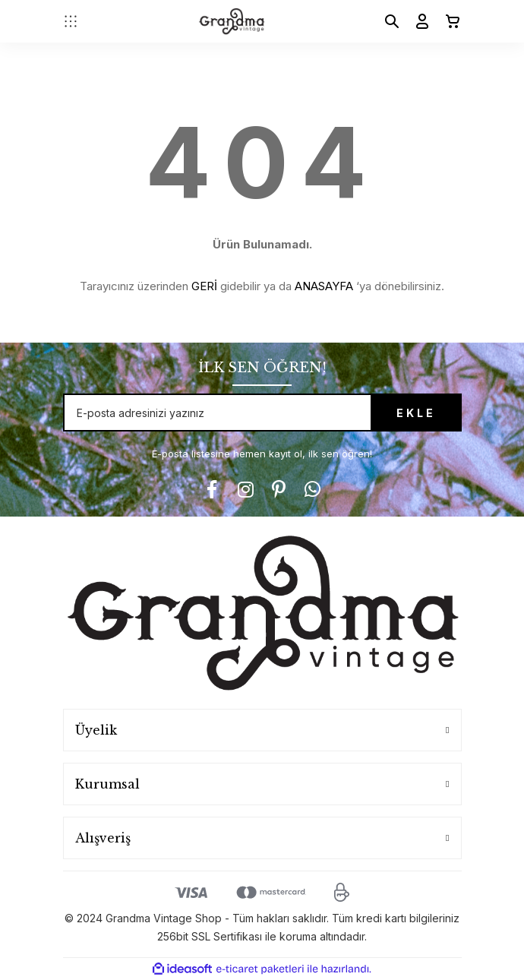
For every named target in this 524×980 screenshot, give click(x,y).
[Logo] (232, 21)
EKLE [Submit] (416, 413)
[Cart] (447, 21)
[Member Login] (416, 21)
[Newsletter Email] (262, 413)
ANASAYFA (324, 286)
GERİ (204, 286)
